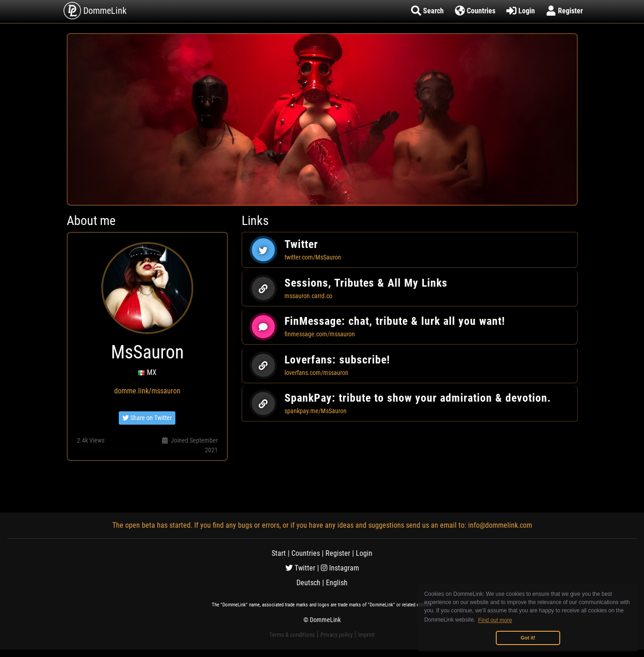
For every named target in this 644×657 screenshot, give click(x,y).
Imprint (366, 635)
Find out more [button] (495, 620)
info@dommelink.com (500, 525)
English (337, 583)
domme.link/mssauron (147, 391)
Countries (306, 553)
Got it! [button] (528, 638)
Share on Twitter (147, 418)
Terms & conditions (292, 635)
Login (364, 553)
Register (338, 553)
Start (279, 553)
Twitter (300, 568)
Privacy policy (337, 635)
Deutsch (308, 583)
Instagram (340, 568)
